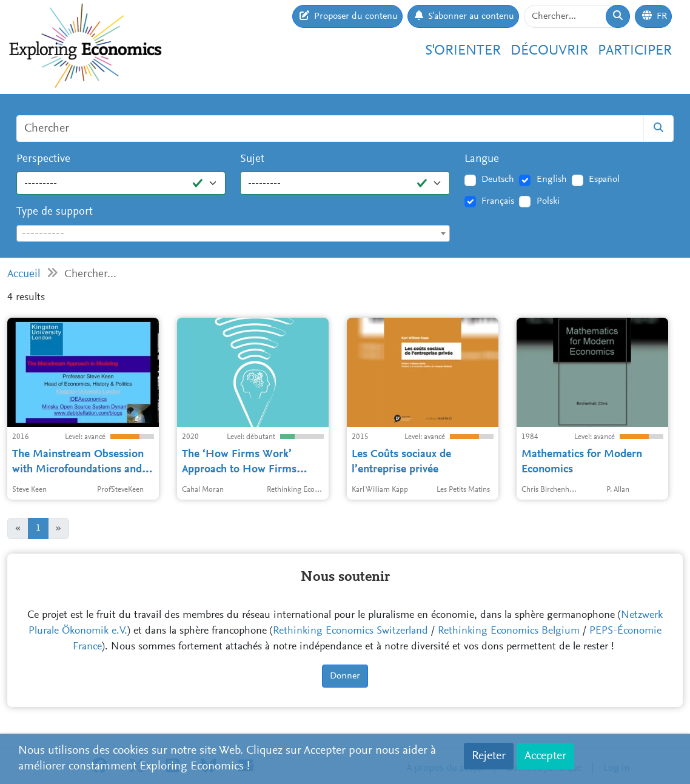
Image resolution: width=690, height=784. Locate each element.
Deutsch (498, 179)
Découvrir (549, 51)
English (552, 179)
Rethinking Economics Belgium (509, 631)
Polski (548, 201)
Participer (635, 51)
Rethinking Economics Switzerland (350, 631)
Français (498, 201)
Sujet (252, 159)
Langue (482, 159)
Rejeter (489, 756)
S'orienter (463, 51)
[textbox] (233, 234)
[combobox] (233, 233)
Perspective (43, 159)
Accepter (545, 756)
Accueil (24, 274)
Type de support (55, 212)
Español (604, 179)
